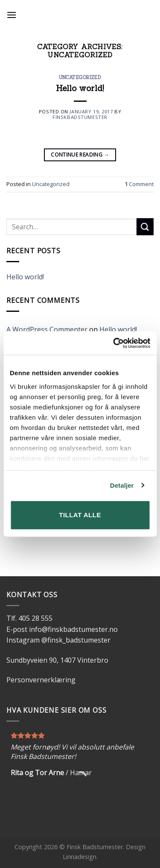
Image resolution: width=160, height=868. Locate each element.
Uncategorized (80, 77)
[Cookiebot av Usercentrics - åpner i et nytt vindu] (114, 343)
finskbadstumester (80, 117)
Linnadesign (80, 857)
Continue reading (80, 155)
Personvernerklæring (41, 680)
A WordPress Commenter (47, 329)
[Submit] (145, 227)
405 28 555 (35, 618)
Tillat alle (80, 515)
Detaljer (122, 485)
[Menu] (12, 15)
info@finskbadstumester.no (73, 629)
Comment (139, 184)
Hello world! (80, 88)
